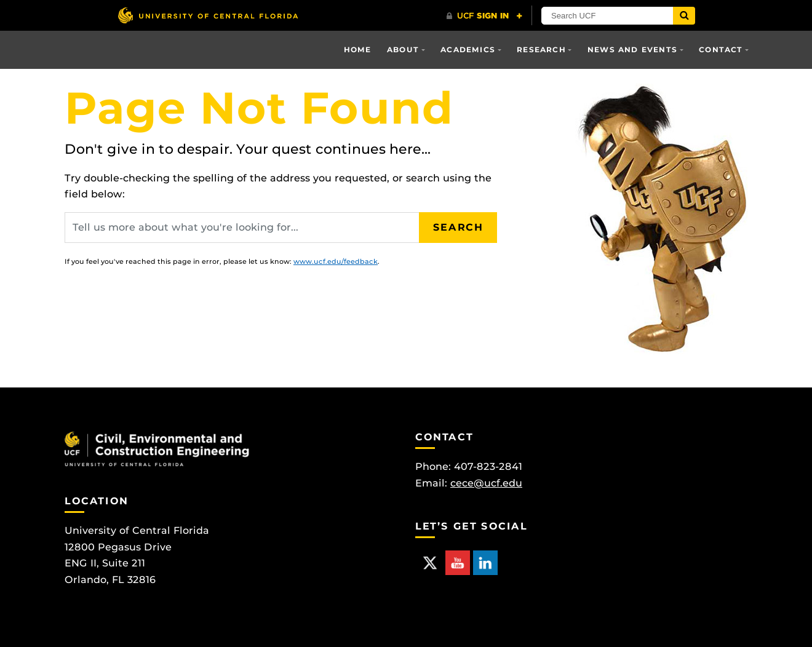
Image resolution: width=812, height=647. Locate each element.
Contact (721, 50)
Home (358, 50)
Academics (468, 50)
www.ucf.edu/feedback (336, 261)
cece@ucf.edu (486, 483)
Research (541, 50)
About (403, 50)
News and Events (632, 50)
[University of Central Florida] (208, 15)
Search (458, 227)
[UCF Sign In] (484, 16)
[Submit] (684, 16)
